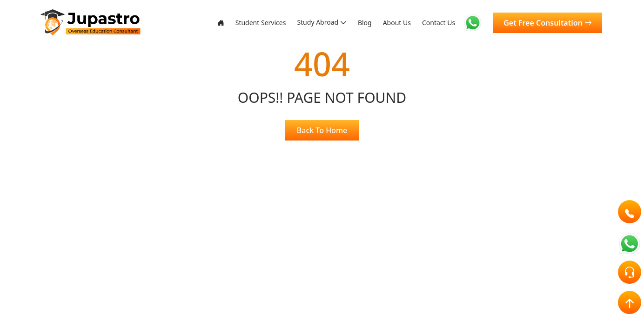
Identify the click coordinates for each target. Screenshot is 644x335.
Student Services (240, 23)
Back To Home (322, 130)
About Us (390, 23)
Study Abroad (304, 23)
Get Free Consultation (548, 23)
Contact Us (436, 23)
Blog (355, 23)
